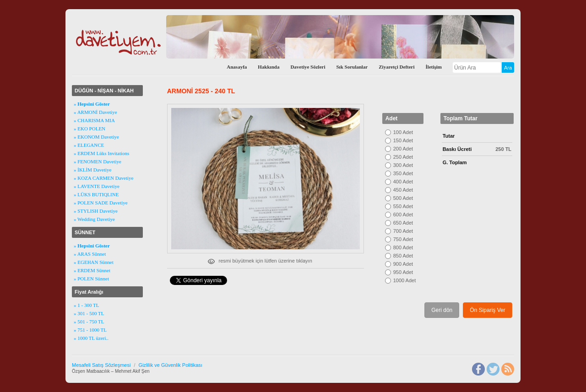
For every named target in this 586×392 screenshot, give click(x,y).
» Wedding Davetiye (94, 219)
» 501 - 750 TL (89, 322)
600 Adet (403, 215)
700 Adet (403, 231)
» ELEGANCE (89, 145)
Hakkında (269, 67)
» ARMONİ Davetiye (95, 112)
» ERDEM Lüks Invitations (101, 153)
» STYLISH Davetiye (96, 211)
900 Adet (403, 264)
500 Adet (403, 198)
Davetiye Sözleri (308, 67)
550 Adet (403, 206)
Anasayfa (237, 67)
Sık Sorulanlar (352, 67)
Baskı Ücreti (457, 149)
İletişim (434, 67)
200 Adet (403, 149)
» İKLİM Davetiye (92, 170)
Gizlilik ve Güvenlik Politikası (170, 365)
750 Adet (403, 239)
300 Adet (403, 165)
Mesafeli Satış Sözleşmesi (101, 365)
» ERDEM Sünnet (92, 270)
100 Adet (403, 132)
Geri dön (442, 310)
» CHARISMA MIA (94, 120)
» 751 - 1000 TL (90, 330)
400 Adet (403, 182)
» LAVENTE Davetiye (97, 186)
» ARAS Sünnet (90, 254)
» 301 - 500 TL (89, 313)
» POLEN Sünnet (91, 279)
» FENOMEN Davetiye (98, 161)
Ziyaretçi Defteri (396, 67)
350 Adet (403, 173)
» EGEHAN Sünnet (94, 262)
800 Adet (403, 247)
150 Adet (403, 140)
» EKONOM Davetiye (96, 137)
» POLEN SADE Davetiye (101, 203)
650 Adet (403, 223)
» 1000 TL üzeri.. (91, 338)
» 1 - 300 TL (86, 305)
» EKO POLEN (90, 129)
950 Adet (403, 272)
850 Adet (403, 256)
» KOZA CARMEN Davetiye (103, 178)
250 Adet (403, 157)
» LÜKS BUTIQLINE (96, 194)
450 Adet (403, 190)
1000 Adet (405, 280)
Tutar (449, 136)
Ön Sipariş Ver (487, 310)
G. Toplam (455, 162)
